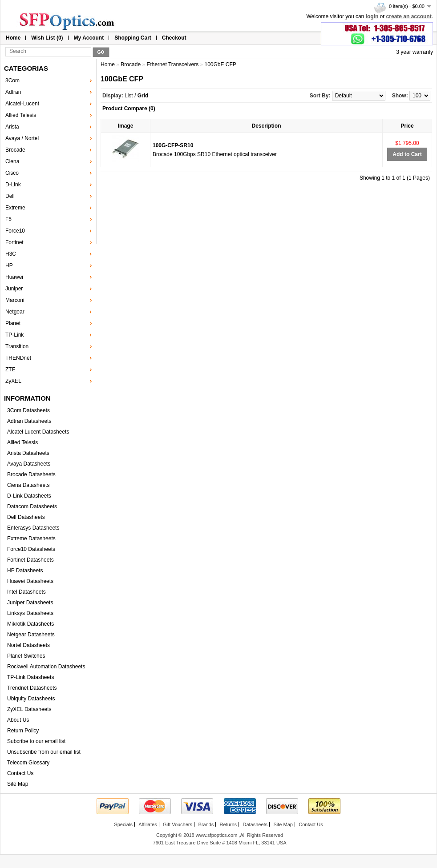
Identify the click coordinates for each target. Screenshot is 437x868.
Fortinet (14, 242)
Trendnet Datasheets (32, 688)
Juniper (14, 289)
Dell (10, 196)
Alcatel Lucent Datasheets (38, 432)
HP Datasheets (25, 571)
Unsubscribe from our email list (44, 752)
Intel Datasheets (26, 592)
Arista (12, 127)
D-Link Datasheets (29, 496)
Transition (17, 346)
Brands (206, 824)
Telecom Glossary (28, 763)
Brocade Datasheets (31, 474)
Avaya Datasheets (29, 464)
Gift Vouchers (178, 824)
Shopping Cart (133, 38)
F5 (8, 219)
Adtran (13, 92)
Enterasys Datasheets (33, 528)
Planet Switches (26, 656)
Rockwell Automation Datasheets (46, 667)
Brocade (15, 150)
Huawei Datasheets (30, 581)
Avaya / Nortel (22, 138)
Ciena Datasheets (28, 485)
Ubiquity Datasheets (31, 699)
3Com (12, 80)
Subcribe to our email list (36, 741)
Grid (143, 96)
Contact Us (20, 773)
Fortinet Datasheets (30, 560)
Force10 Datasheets (31, 549)
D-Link (13, 185)
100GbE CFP (220, 64)
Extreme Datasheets (31, 538)
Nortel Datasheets (28, 645)
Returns (229, 824)
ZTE (10, 370)
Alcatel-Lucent (22, 104)
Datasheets (255, 824)
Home (13, 38)
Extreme (15, 208)
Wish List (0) (47, 38)
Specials (123, 824)
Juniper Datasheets (30, 603)
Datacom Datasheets (32, 506)
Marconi (15, 300)
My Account (89, 38)
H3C (11, 254)
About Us (18, 720)
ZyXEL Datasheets (29, 709)
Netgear (15, 312)
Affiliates (148, 824)
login (372, 16)
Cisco (12, 173)
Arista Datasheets (28, 453)
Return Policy (23, 731)
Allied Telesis (21, 115)
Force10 (15, 231)
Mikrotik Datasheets (30, 624)
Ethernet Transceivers (172, 64)
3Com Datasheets (28, 410)
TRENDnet (18, 358)
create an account (409, 16)
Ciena (12, 161)
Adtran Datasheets (29, 421)
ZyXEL (13, 381)
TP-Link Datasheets (30, 677)
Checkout (174, 38)
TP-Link (14, 335)
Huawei (14, 277)
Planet (13, 323)
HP (9, 265)
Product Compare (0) (129, 108)
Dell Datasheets (26, 517)
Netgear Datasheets (31, 635)
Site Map (18, 784)
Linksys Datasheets (30, 613)
